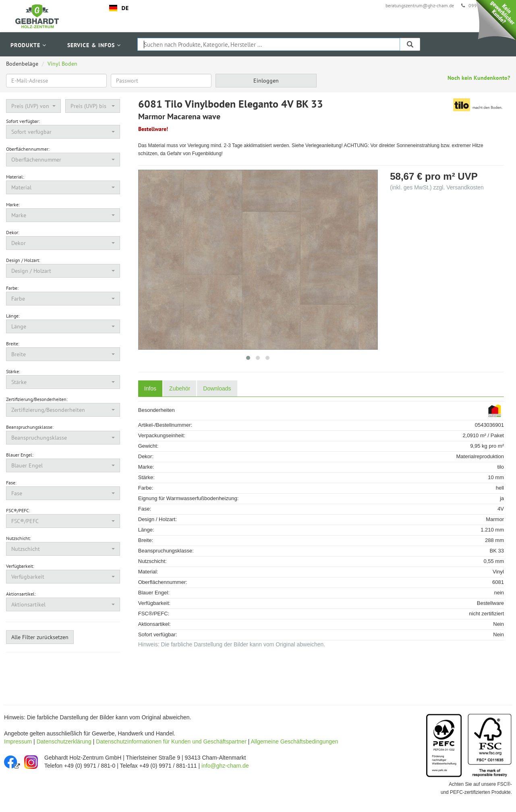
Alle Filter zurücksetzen (40, 637)
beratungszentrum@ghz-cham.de (420, 5)
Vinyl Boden (62, 64)
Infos (150, 388)
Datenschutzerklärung (64, 741)
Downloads (217, 388)
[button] (33, 106)
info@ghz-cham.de (225, 766)
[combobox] (119, 8)
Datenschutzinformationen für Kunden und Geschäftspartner (171, 741)
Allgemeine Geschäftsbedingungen (294, 741)
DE (119, 8)
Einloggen (266, 81)
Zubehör (180, 388)
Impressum (18, 741)
